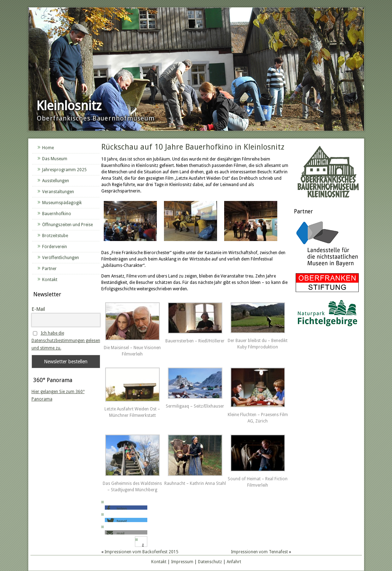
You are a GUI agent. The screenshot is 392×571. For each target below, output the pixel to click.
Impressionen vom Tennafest (259, 552)
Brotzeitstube (55, 236)
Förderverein (55, 247)
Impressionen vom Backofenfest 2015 (141, 552)
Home (48, 148)
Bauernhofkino (57, 214)
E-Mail (38, 309)
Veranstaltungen (58, 192)
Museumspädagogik (62, 203)
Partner (49, 269)
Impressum (182, 562)
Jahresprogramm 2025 (64, 170)
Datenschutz (210, 562)
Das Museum (55, 159)
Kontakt (50, 280)
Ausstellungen (56, 181)
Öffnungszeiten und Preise (67, 225)
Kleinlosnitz (69, 106)
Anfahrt (234, 562)
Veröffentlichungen (61, 258)
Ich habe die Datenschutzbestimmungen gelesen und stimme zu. (66, 341)
